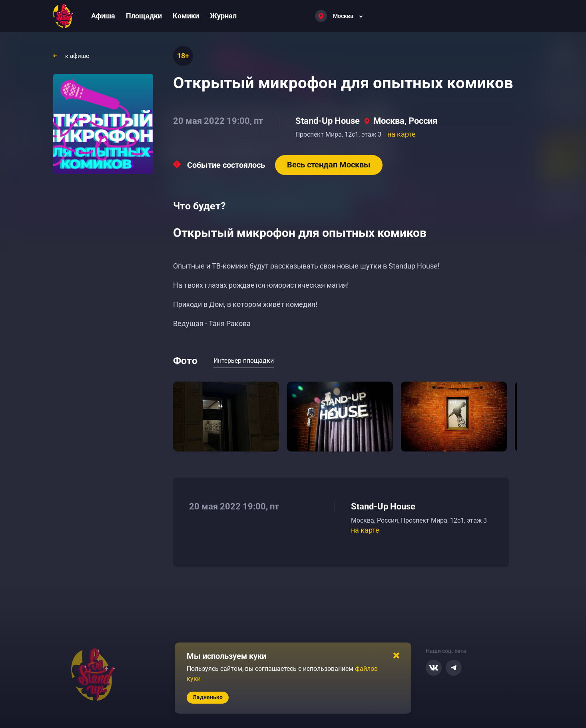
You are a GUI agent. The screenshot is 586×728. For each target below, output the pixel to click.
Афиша (103, 16)
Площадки (144, 16)
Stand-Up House (328, 121)
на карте (402, 134)
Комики (186, 16)
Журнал (223, 16)
